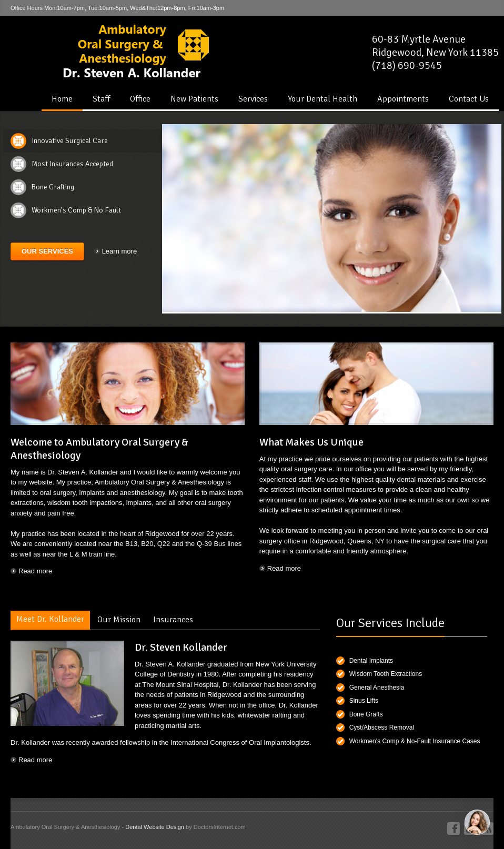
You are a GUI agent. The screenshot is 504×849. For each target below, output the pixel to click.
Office (140, 99)
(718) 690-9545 (407, 65)
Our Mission (119, 620)
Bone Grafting (53, 187)
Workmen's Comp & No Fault (76, 210)
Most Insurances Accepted (72, 164)
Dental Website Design (155, 827)
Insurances (173, 620)
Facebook (453, 828)
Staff (101, 99)
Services (253, 99)
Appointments (403, 99)
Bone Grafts (366, 714)
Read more (35, 571)
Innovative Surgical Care (70, 141)
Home (62, 99)
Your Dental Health (322, 99)
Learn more (119, 251)
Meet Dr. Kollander (50, 619)
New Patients (194, 99)
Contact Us (469, 99)
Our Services (47, 251)
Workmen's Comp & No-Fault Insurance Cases (415, 741)
